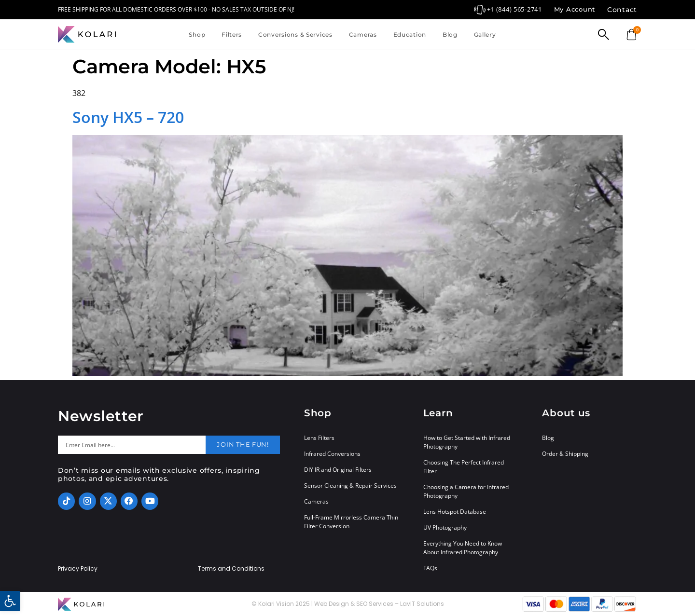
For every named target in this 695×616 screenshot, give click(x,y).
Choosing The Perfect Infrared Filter (464, 467)
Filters (232, 34)
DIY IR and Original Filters (338, 470)
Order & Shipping (565, 454)
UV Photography (445, 527)
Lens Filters (319, 438)
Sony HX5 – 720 (128, 117)
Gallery (485, 34)
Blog (450, 34)
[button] (10, 601)
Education (410, 34)
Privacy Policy (78, 569)
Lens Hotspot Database (455, 512)
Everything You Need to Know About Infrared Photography (463, 548)
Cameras (363, 34)
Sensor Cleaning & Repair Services (350, 486)
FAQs (430, 568)
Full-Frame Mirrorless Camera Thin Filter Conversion (351, 522)
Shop (197, 34)
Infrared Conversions (332, 454)
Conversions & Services (295, 34)
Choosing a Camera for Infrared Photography (466, 491)
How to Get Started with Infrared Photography (467, 442)
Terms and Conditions (231, 569)
